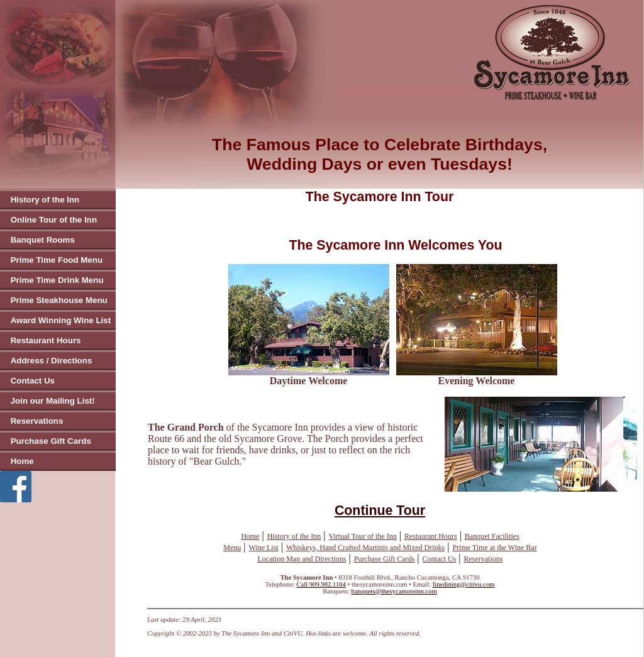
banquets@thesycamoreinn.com (394, 591)
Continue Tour (380, 511)
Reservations (37, 421)
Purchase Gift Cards (51, 441)
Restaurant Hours (46, 340)
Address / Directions (52, 361)
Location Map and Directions (302, 559)
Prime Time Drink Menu (57, 280)
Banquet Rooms (43, 240)
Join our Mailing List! (53, 401)
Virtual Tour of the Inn (363, 536)
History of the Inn (45, 200)
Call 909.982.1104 (321, 584)
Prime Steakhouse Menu (59, 300)
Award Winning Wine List (61, 320)
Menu (232, 548)
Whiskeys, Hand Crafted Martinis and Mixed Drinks (365, 548)
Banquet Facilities (492, 536)
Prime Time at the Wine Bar (494, 548)
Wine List (264, 548)
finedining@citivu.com (464, 584)
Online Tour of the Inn (54, 220)
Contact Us (33, 381)
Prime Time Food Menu (57, 260)
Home (22, 461)
